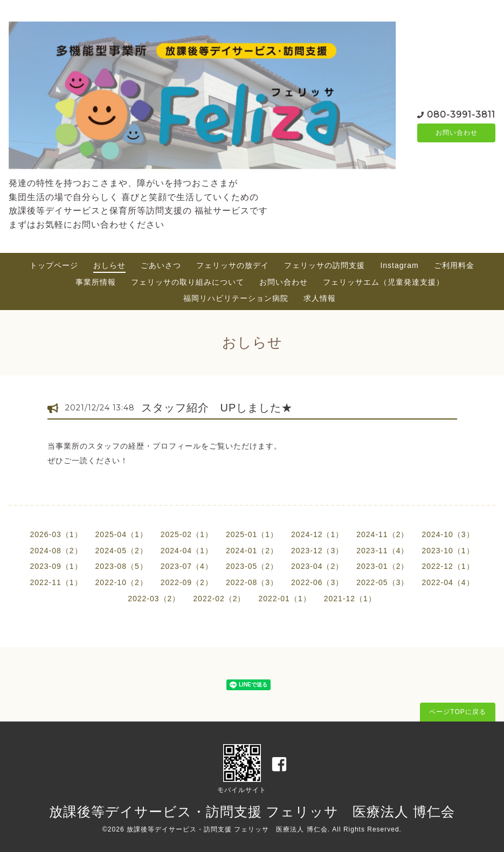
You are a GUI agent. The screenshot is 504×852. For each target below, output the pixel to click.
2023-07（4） (187, 566)
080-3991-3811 (461, 114)
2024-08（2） (56, 551)
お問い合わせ (457, 133)
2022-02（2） (219, 599)
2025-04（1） (122, 534)
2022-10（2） (122, 582)
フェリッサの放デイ (233, 265)
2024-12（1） (317, 534)
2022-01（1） (285, 599)
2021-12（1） (350, 599)
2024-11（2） (382, 534)
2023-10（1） (448, 551)
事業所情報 (96, 282)
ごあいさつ (161, 265)
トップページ (54, 265)
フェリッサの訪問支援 (325, 265)
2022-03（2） (154, 599)
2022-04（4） (448, 582)
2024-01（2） (252, 551)
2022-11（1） (56, 582)
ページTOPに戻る (457, 712)
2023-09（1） (56, 566)
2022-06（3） (317, 582)
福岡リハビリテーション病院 (236, 298)
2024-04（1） (187, 551)
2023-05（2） (252, 566)
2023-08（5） (122, 566)
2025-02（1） (187, 534)
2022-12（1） (448, 566)
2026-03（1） (56, 534)
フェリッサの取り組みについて (188, 282)
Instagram (399, 265)
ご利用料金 (454, 265)
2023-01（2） (382, 566)
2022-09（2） (187, 582)
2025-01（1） (252, 534)
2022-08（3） (252, 582)
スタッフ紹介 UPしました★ (217, 408)
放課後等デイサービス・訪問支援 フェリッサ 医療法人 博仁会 (252, 812)
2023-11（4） (382, 551)
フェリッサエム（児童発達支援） (384, 282)
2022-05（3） (382, 582)
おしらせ (109, 265)
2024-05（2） (122, 551)
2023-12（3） (317, 551)
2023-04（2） (317, 566)
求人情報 (320, 298)
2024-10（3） (448, 534)
